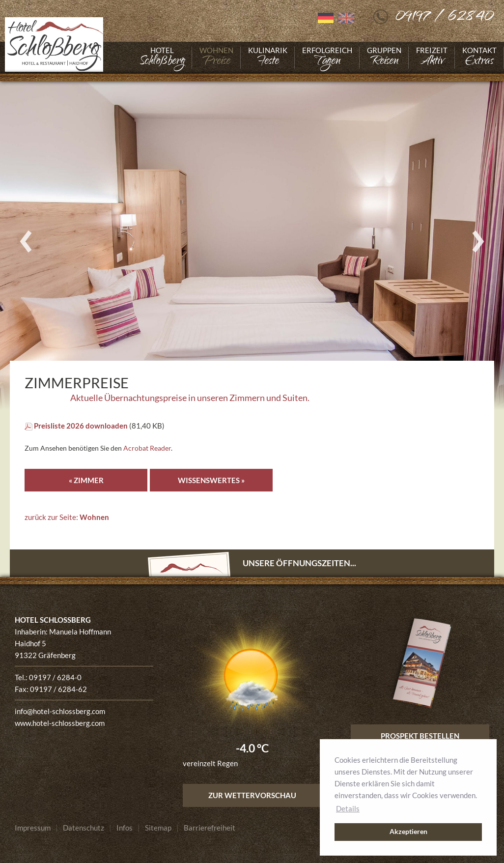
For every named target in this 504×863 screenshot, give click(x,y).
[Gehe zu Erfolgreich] (327, 58)
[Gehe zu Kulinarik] (268, 58)
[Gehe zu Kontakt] (479, 58)
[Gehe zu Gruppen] (384, 58)
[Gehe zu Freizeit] (432, 58)
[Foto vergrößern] (252, 242)
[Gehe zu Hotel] (162, 58)
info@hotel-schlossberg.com (60, 711)
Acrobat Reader (147, 448)
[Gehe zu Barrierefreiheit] (210, 828)
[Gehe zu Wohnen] (216, 58)
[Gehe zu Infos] (125, 828)
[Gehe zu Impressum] (33, 828)
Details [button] (348, 808)
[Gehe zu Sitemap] (158, 828)
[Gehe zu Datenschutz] (84, 828)
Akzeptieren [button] (408, 832)
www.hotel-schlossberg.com (60, 723)
